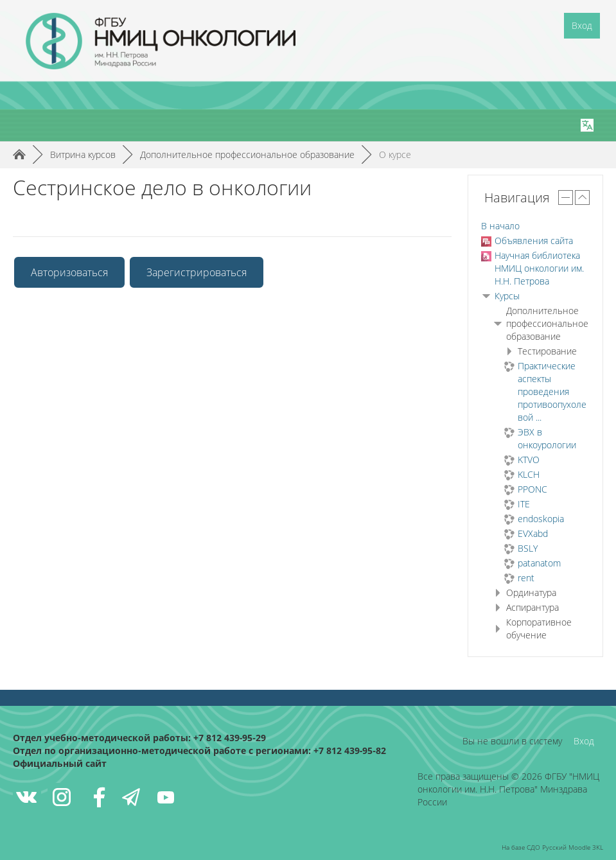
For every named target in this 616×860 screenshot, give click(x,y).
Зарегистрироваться (197, 272)
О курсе (395, 154)
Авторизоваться (69, 272)
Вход (582, 25)
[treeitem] (535, 226)
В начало (500, 226)
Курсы (507, 296)
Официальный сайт (60, 763)
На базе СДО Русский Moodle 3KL (552, 847)
